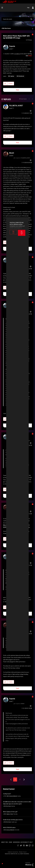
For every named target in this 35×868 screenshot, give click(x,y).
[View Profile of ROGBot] (30, 56)
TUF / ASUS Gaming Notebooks (11, 796)
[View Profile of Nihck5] (12, 153)
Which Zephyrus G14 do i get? (10, 812)
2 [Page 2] (20, 779)
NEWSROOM (16, 842)
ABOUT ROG (5, 842)
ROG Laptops (11, 76)
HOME (10, 842)
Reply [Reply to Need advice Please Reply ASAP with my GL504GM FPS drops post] (18, 90)
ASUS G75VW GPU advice (9, 828)
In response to (23, 158)
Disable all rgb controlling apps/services (13, 820)
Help (28, 8)
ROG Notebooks (20, 76)
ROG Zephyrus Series (9, 814)
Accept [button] (25, 231)
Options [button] (33, 28)
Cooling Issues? (7, 794)
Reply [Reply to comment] (18, 143)
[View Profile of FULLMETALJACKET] (16, 106)
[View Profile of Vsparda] (12, 46)
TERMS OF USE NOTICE (13, 852)
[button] (5, 84)
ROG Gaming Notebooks (9, 830)
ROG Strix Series (7, 28)
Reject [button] (10, 231)
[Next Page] (24, 780)
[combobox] (17, 19)
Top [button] (2, 864)
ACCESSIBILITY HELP (27, 842)
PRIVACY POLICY (23, 852)
